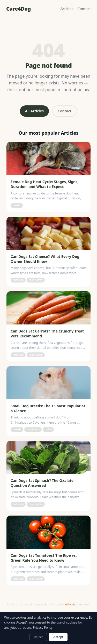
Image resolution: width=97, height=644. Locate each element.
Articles (67, 9)
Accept (58, 637)
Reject (38, 637)
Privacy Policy (43, 628)
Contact (84, 9)
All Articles (34, 111)
